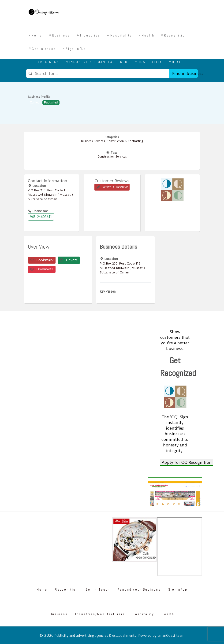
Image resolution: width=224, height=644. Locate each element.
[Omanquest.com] (44, 13)
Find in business (185, 74)
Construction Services (112, 157)
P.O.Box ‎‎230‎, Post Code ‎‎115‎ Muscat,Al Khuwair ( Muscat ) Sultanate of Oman (50, 195)
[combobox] (98, 74)
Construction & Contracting (125, 141)
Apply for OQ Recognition (187, 462)
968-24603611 (41, 217)
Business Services (93, 141)
